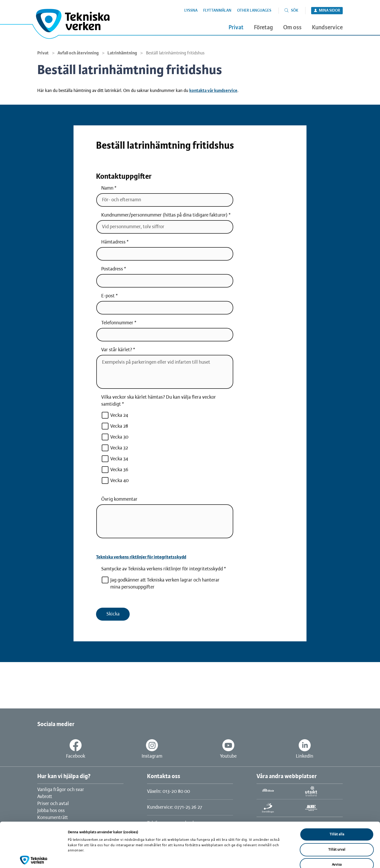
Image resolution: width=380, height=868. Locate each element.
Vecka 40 (115, 481)
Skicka (113, 614)
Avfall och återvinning (78, 53)
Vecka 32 (115, 448)
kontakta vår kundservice (213, 91)
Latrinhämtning (122, 53)
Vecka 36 (115, 470)
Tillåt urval (337, 820)
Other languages (254, 11)
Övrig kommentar (119, 499)
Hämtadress (113, 242)
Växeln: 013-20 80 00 (169, 792)
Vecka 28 (115, 426)
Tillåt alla (337, 805)
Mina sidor (330, 11)
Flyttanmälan (217, 11)
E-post (108, 296)
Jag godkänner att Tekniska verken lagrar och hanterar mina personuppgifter (160, 583)
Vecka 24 (115, 415)
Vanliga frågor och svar (61, 790)
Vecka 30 (115, 437)
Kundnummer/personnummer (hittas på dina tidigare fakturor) (164, 215)
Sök (295, 11)
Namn (107, 188)
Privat (43, 53)
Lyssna (191, 11)
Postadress (112, 269)
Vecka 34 (115, 459)
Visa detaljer (269, 858)
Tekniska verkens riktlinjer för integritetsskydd (141, 557)
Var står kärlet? (117, 350)
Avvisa (337, 835)
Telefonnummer (117, 323)
